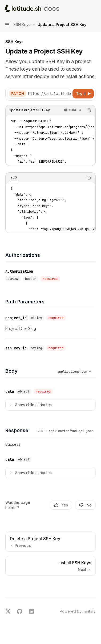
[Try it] (83, 94)
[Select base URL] (55, 94)
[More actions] (94, 9)
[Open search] (84, 9)
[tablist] (45, 178)
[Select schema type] (68, 372)
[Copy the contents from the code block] (89, 110)
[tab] (14, 177)
